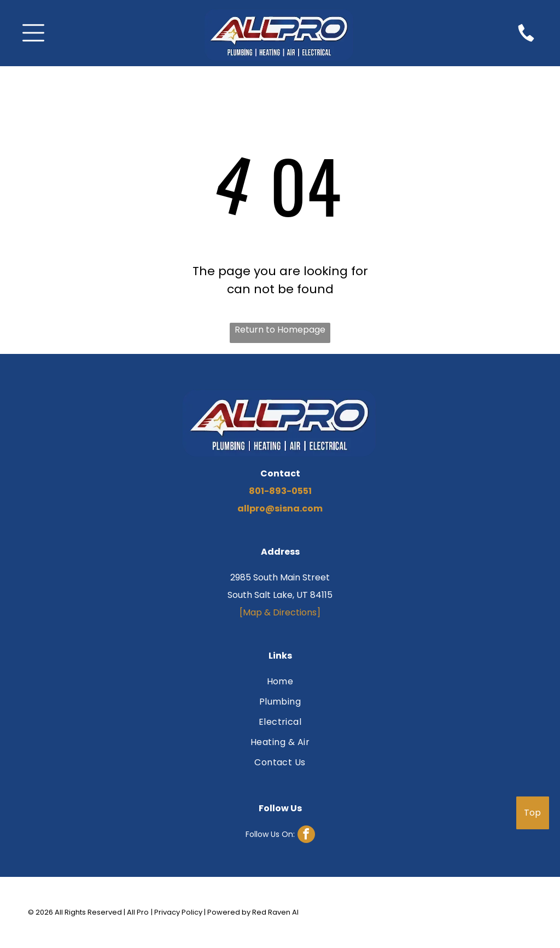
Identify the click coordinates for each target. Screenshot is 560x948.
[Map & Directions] (280, 612)
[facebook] (280, 836)
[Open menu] (33, 33)
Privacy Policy (178, 912)
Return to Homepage (280, 330)
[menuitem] (280, 683)
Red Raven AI (275, 912)
